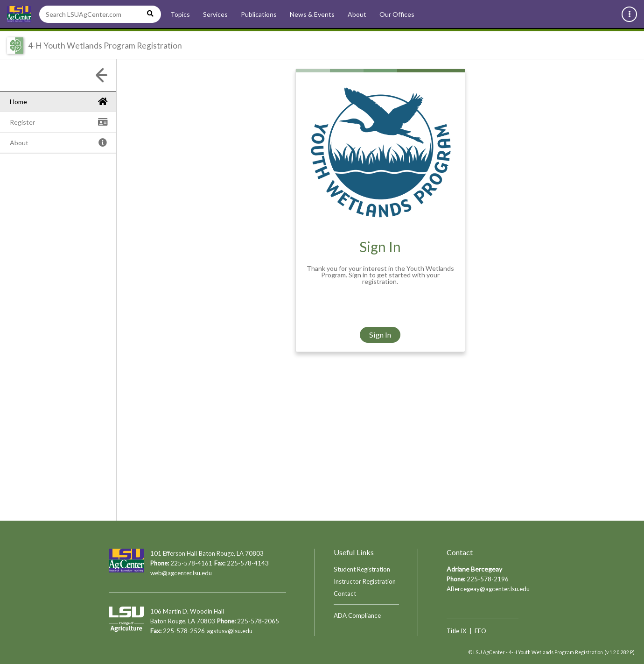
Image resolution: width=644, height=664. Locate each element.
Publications (259, 14)
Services (215, 14)
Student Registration (362, 569)
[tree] (58, 143)
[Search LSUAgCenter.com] (100, 14)
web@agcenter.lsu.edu (181, 573)
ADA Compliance (357, 615)
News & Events (312, 14)
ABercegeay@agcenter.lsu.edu (488, 589)
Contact (345, 593)
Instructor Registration (365, 581)
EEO (480, 631)
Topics (180, 14)
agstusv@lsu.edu (230, 631)
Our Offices (397, 14)
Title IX (457, 631)
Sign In (380, 335)
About (357, 14)
